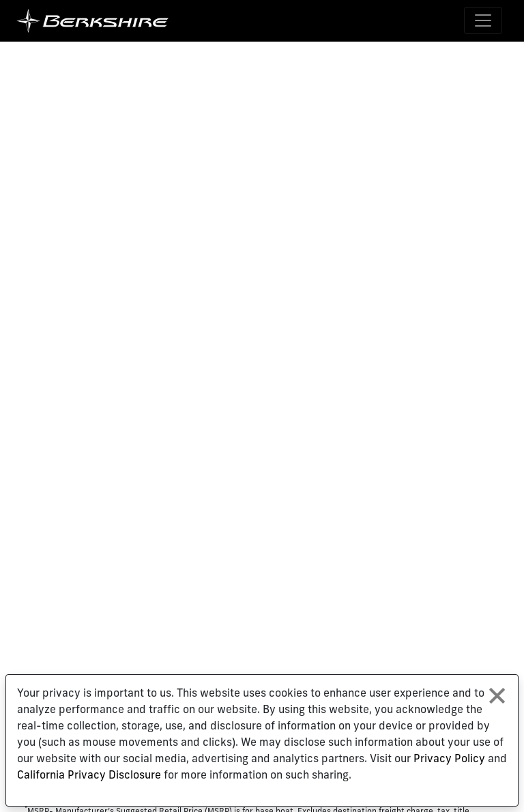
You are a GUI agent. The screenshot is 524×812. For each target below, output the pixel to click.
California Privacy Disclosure (89, 776)
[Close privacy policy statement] (497, 696)
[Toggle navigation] (483, 20)
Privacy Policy (449, 759)
